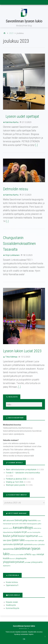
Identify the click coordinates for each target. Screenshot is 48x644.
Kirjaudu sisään (12, 602)
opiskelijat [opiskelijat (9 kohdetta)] (18, 544)
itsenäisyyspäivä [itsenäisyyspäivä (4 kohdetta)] (32, 524)
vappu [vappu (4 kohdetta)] (34, 555)
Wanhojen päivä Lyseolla (16, 485)
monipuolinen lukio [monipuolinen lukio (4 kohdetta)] (31, 541)
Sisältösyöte (11, 605)
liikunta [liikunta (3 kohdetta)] (40, 536)
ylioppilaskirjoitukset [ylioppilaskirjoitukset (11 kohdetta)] (14, 562)
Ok (24, 639)
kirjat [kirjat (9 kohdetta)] (24, 532)
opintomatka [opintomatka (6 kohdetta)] (8, 544)
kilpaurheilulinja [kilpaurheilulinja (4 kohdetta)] (8, 532)
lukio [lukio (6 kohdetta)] (5, 540)
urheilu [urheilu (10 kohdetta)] (28, 554)
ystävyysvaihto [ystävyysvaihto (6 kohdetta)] (37, 562)
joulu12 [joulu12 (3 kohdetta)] (11, 528)
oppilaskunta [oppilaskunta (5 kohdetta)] (28, 544)
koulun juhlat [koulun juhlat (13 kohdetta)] (10, 536)
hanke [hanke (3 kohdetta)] (39, 521)
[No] (45, 637)
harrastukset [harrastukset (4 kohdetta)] (7, 524)
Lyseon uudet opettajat (21, 116)
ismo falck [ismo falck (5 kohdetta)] (23, 524)
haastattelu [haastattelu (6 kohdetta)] (32, 520)
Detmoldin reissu (16, 189)
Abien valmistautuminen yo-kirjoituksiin (21, 469)
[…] (36, 145)
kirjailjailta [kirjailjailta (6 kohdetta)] (18, 532)
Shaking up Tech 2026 (15, 482)
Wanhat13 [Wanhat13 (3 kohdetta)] (13, 559)
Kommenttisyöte (13, 608)
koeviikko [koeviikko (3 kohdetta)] (30, 532)
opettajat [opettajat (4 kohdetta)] (41, 541)
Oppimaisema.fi (12, 585)
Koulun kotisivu (12, 582)
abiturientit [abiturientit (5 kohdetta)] (10, 520)
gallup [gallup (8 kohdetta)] (25, 520)
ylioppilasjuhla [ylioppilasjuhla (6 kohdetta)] (21, 558)
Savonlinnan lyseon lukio (24, 21)
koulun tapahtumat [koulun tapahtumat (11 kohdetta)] (28, 536)
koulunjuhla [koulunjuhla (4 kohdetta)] (36, 532)
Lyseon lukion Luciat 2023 (22, 351)
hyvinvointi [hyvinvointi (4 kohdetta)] (15, 524)
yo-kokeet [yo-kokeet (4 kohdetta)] (28, 562)
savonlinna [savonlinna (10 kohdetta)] (8, 549)
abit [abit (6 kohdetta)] (4, 520)
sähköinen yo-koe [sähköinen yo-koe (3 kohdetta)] (14, 555)
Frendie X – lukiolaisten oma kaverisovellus (23, 473)
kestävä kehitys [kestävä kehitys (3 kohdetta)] (37, 528)
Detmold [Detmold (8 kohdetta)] (18, 520)
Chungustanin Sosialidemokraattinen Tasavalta (19, 243)
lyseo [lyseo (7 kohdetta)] (9, 540)
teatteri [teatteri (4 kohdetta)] (22, 555)
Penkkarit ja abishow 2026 (16, 479)
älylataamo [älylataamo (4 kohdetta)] (7, 566)
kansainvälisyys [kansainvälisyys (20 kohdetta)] (23, 528)
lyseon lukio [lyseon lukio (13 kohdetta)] (18, 540)
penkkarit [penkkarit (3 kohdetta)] (36, 545)
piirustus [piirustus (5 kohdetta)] (42, 544)
